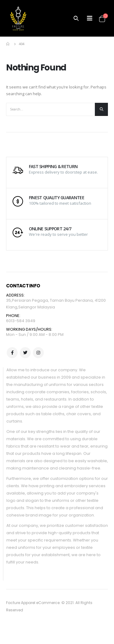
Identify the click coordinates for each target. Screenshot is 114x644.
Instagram (38, 353)
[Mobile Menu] (90, 18)
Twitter (25, 353)
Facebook (12, 353)
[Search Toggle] (76, 18)
